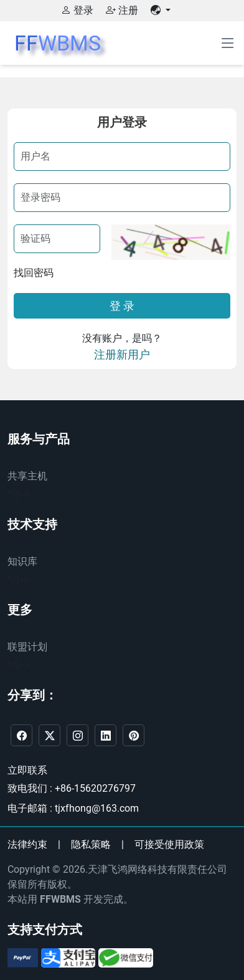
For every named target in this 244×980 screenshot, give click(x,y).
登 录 (122, 306)
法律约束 (27, 844)
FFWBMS (60, 899)
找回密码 (34, 273)
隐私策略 (91, 844)
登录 (77, 10)
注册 (122, 10)
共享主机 (27, 476)
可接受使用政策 (169, 844)
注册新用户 (122, 354)
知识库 (22, 561)
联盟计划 (27, 647)
